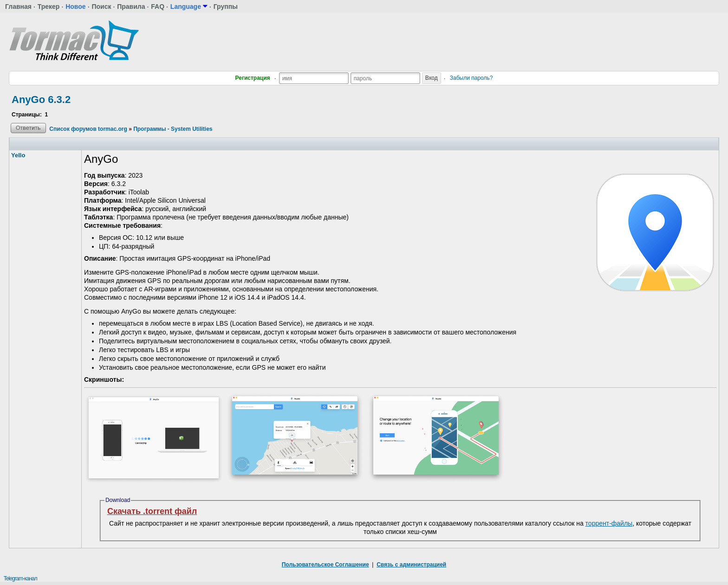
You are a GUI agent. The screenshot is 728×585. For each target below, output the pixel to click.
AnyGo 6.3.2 (41, 100)
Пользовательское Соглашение (325, 565)
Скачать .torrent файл (152, 511)
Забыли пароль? (471, 78)
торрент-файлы (609, 523)
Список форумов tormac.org (88, 129)
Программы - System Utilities (173, 129)
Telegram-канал (20, 579)
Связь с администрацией (411, 565)
